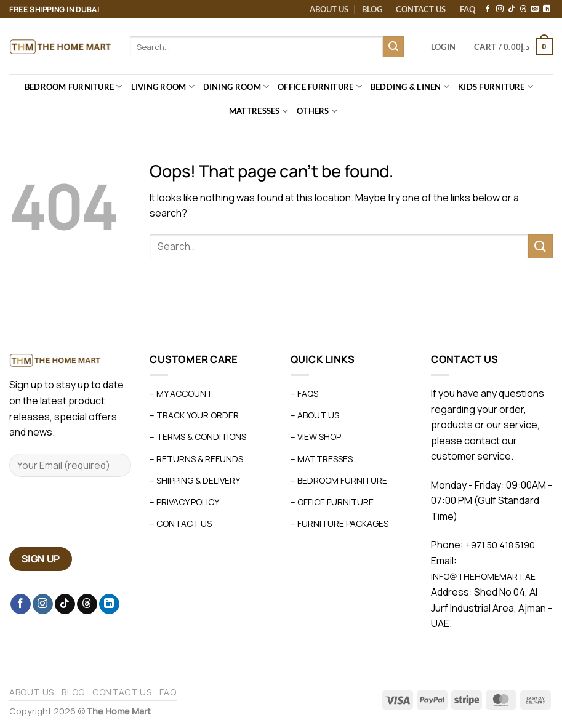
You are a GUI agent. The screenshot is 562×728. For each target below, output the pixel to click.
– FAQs (304, 394)
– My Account (181, 394)
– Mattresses (322, 459)
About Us (329, 9)
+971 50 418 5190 (500, 545)
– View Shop (316, 437)
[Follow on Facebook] (488, 9)
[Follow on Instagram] (500, 9)
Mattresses (259, 111)
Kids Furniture (496, 86)
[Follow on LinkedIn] (547, 9)
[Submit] (393, 47)
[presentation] (103, 517)
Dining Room (236, 86)
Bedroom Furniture (74, 86)
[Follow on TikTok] (512, 9)
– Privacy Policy (184, 502)
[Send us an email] (535, 9)
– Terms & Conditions (198, 437)
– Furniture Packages (339, 523)
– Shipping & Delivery (195, 480)
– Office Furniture (332, 502)
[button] (443, 47)
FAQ (468, 9)
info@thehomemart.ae (483, 576)
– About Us (315, 415)
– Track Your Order (194, 415)
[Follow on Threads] (523, 9)
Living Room (163, 86)
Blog (372, 9)
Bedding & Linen (410, 86)
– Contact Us (181, 523)
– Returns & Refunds (196, 459)
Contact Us (421, 9)
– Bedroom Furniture (339, 480)
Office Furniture (320, 86)
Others (317, 111)
